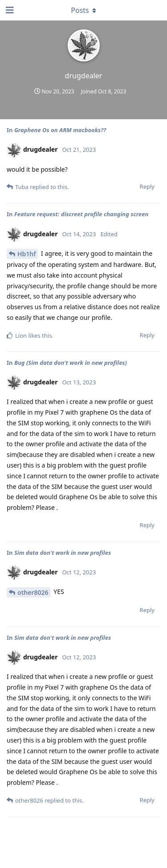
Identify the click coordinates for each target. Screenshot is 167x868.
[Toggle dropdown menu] (84, 10)
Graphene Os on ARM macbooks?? (60, 130)
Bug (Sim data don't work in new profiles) (71, 363)
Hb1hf (26, 254)
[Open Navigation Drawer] (9, 10)
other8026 (33, 592)
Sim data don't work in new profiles (63, 553)
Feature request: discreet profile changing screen (81, 214)
